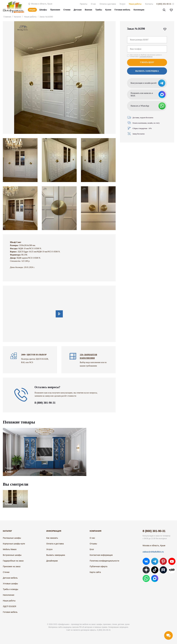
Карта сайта (95, 572)
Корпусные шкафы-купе (14, 544)
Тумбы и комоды (10, 589)
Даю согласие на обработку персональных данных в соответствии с (146, 56)
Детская (78, 10)
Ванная (88, 10)
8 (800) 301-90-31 (164, 4)
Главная (7, 17)
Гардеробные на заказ (13, 561)
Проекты (84, 4)
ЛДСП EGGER (9, 606)
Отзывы (93, 544)
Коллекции (139, 10)
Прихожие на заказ (12, 566)
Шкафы (43, 10)
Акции (32, 10)
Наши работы (135, 4)
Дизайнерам (52, 561)
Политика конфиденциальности (104, 561)
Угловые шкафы (10, 584)
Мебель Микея (10, 549)
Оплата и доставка (108, 4)
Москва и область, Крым (40, 4)
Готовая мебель (122, 10)
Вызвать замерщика (147, 71)
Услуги (122, 4)
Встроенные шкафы (12, 555)
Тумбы (99, 10)
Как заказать (52, 538)
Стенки (67, 10)
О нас (93, 4)
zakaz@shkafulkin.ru (153, 552)
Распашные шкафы (12, 538)
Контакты (149, 4)
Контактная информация (101, 555)
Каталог (17, 17)
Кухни (108, 10)
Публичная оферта (98, 566)
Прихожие (55, 10)
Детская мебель (10, 578)
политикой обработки (146, 57)
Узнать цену (147, 62)
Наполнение (9, 595)
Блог (92, 549)
